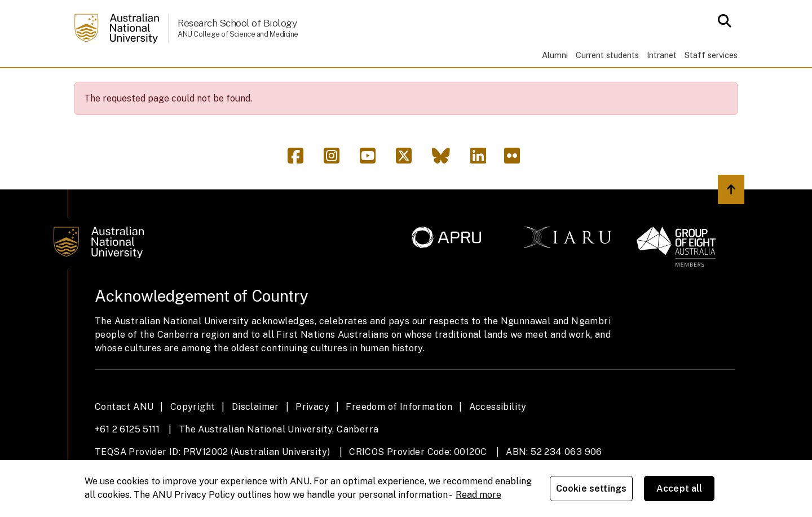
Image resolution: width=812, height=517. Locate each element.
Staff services (711, 55)
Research (253, 83)
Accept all (679, 489)
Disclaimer (255, 439)
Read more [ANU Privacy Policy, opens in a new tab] (478, 495)
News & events (396, 83)
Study (191, 83)
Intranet (662, 55)
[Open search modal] (721, 21)
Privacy (312, 439)
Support (533, 83)
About (138, 83)
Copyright (193, 439)
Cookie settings (591, 489)
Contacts (602, 83)
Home (92, 83)
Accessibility (498, 439)
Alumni (555, 55)
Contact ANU (124, 439)
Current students (607, 55)
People (318, 83)
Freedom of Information (399, 439)
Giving (473, 83)
